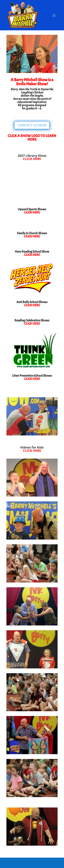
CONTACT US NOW (32, 125)
